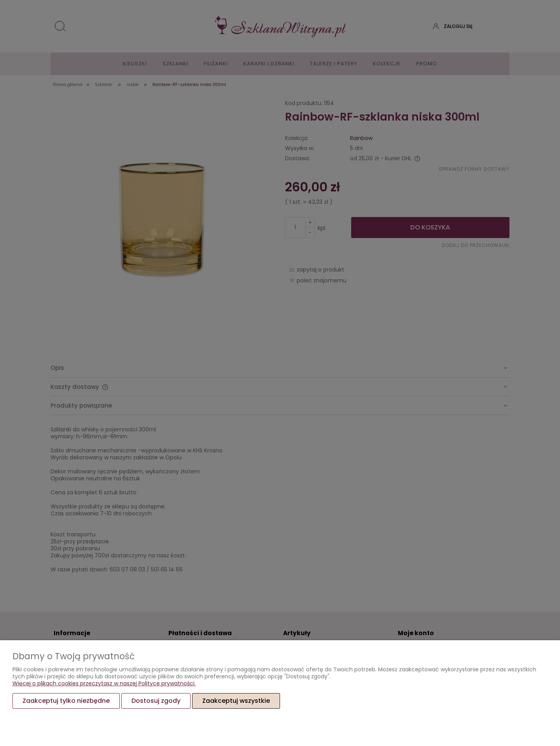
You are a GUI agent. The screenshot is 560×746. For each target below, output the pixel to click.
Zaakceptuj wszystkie (236, 701)
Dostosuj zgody (156, 701)
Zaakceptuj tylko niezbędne (66, 701)
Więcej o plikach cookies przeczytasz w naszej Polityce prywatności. (104, 683)
